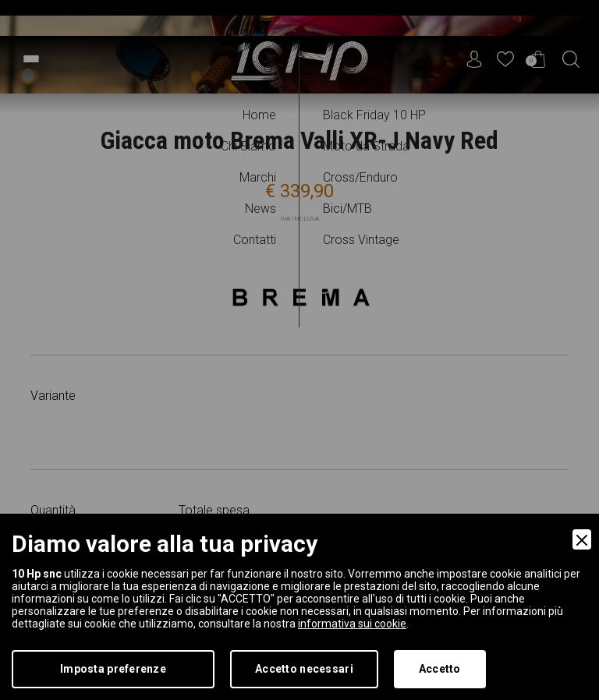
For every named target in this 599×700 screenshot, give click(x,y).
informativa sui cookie (352, 624)
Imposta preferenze (113, 669)
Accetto (440, 669)
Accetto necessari (304, 669)
